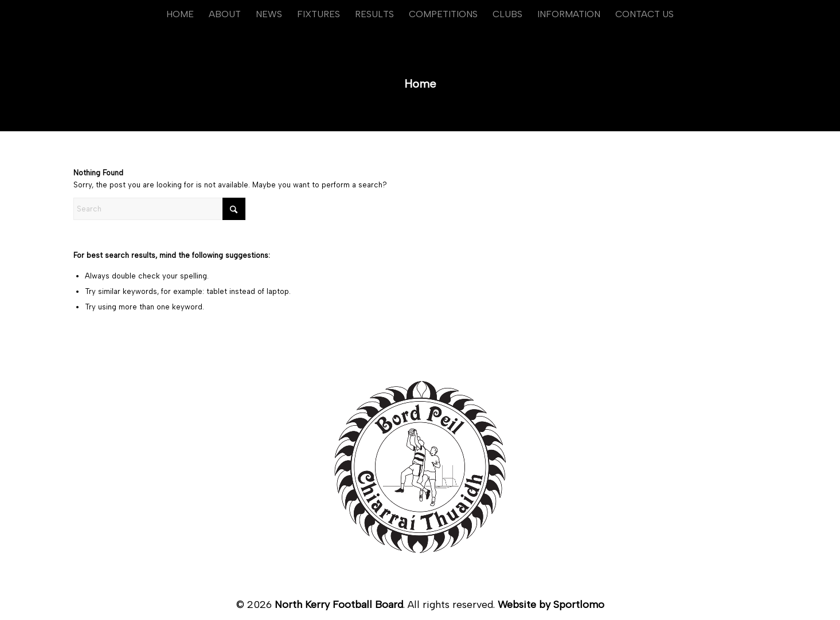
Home (420, 84)
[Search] (159, 209)
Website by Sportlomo (551, 605)
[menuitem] (180, 14)
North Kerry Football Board (339, 605)
